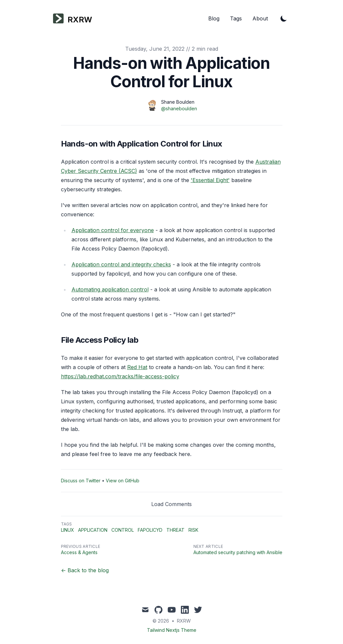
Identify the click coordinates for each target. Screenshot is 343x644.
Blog (214, 18)
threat (175, 530)
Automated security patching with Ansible (238, 552)
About (260, 18)
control (123, 530)
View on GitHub (123, 481)
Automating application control (110, 289)
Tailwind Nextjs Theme (172, 630)
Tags (236, 18)
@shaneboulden (179, 108)
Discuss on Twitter (81, 481)
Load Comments (171, 504)
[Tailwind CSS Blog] (72, 18)
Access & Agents (79, 552)
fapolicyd (150, 530)
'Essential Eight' (210, 180)
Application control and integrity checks (121, 264)
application (93, 530)
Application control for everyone (113, 230)
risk (193, 530)
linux (68, 530)
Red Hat (137, 367)
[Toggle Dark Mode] (284, 18)
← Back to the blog (85, 570)
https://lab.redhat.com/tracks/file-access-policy (120, 376)
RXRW (184, 621)
